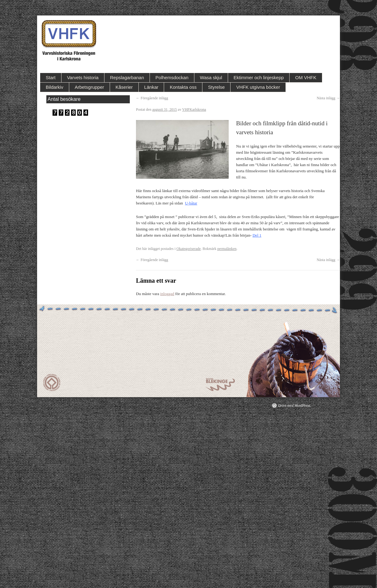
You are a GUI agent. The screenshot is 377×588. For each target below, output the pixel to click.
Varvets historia (83, 77)
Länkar (151, 87)
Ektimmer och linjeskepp (259, 77)
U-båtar (191, 203)
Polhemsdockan (172, 77)
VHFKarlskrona (194, 109)
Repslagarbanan (127, 77)
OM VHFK (306, 77)
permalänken (227, 249)
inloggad (167, 294)
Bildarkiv (55, 87)
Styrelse (216, 87)
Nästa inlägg (328, 98)
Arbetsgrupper (89, 87)
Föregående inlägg (152, 98)
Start (51, 77)
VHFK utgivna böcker (258, 87)
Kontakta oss (183, 87)
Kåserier (124, 87)
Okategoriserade (189, 249)
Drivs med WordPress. (295, 406)
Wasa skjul (211, 77)
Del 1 (257, 235)
